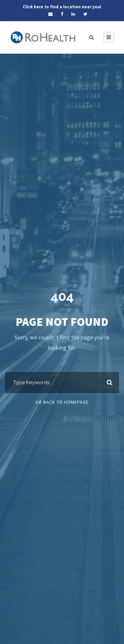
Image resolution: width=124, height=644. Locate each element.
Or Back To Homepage (62, 402)
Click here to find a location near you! (62, 7)
